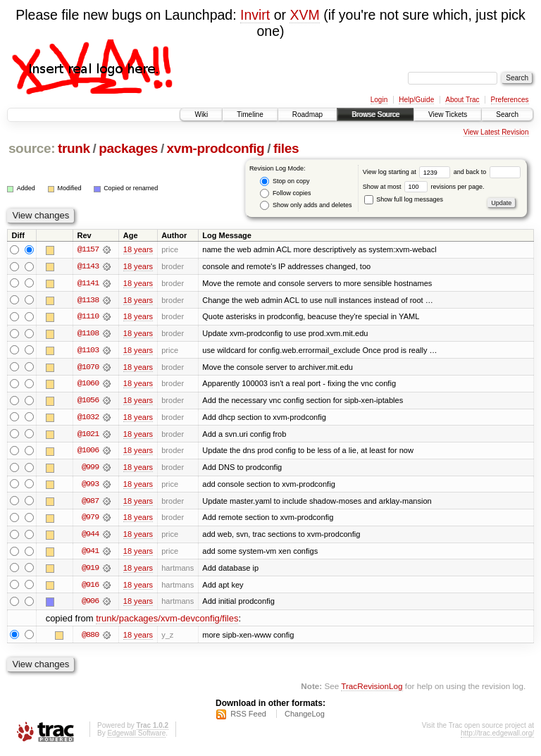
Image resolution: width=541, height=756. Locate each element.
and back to (487, 172)
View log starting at (408, 172)
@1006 (88, 452)
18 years (138, 249)
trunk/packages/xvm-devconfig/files (167, 622)
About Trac (462, 100)
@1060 (88, 385)
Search (507, 114)
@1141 (88, 283)
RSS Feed (248, 718)
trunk (74, 148)
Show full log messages (404, 199)
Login (379, 100)
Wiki (201, 114)
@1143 (88, 266)
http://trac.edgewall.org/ (497, 737)
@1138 (88, 300)
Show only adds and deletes (306, 205)
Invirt (255, 15)
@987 (90, 503)
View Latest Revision (496, 132)
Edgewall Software (136, 737)
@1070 (88, 368)
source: (32, 148)
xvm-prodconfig (216, 148)
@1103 (88, 351)
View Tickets (448, 114)
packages (128, 148)
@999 (90, 469)
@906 (90, 605)
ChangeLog (305, 718)
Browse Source (375, 114)
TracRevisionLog (372, 689)
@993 (90, 486)
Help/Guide (416, 100)
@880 (90, 638)
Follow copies (285, 193)
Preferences (510, 100)
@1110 (88, 317)
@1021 (88, 435)
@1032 (88, 419)
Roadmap (307, 114)
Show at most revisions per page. (424, 187)
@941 (90, 554)
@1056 (88, 402)
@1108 (88, 334)
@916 (90, 588)
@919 (90, 571)
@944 (90, 537)
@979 (90, 520)
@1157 (88, 249)
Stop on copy (285, 181)
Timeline (250, 114)
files (286, 148)
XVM (304, 15)
